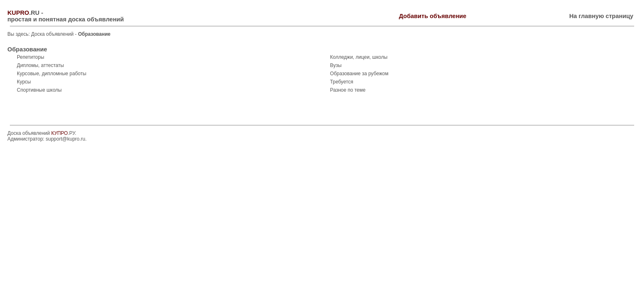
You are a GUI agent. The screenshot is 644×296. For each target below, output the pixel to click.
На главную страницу (601, 16)
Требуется (342, 82)
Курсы (24, 82)
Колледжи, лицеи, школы (359, 57)
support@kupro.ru (65, 139)
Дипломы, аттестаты (40, 65)
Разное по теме (348, 90)
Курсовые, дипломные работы (52, 74)
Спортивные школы (39, 90)
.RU (23, 13)
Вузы (336, 65)
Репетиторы (30, 57)
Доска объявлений (52, 34)
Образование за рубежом (359, 74)
